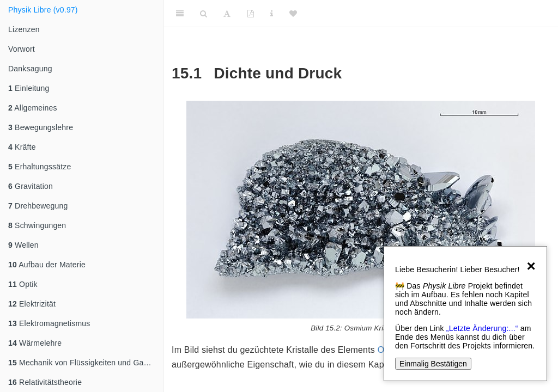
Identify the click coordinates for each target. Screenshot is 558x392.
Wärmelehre (35, 343)
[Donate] (293, 14)
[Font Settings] (227, 14)
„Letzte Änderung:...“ (482, 328)
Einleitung (29, 88)
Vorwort (22, 49)
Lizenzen (24, 29)
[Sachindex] (272, 14)
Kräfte (22, 147)
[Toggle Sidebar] (180, 14)
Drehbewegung (38, 206)
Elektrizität (32, 304)
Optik (23, 284)
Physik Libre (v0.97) (43, 10)
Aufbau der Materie (47, 265)
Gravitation (31, 186)
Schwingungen (37, 225)
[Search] (204, 14)
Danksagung (30, 69)
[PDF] (251, 14)
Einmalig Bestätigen (433, 364)
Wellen (23, 245)
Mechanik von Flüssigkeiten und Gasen (82, 363)
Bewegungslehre (41, 127)
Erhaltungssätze (40, 167)
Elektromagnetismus (49, 323)
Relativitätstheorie (45, 382)
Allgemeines (33, 108)
